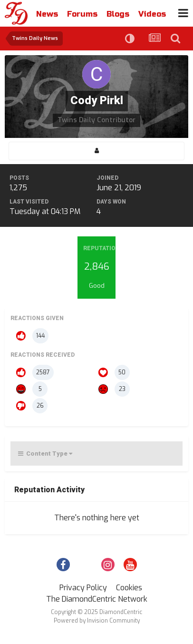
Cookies (129, 588)
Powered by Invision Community (97, 621)
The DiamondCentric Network (97, 599)
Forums (82, 14)
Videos (152, 14)
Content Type (45, 454)
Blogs (118, 14)
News (47, 14)
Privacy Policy (83, 588)
